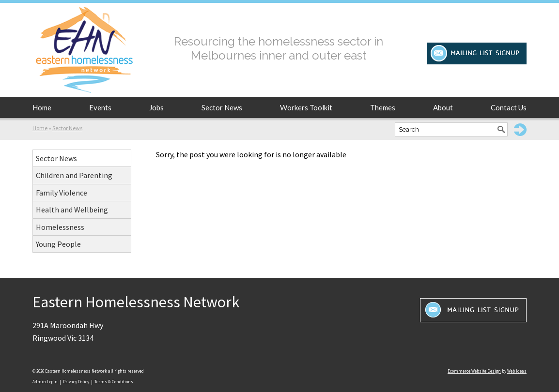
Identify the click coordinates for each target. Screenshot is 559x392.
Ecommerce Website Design (474, 371)
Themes (383, 107)
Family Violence (62, 193)
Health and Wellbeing (72, 210)
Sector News (222, 107)
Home (42, 107)
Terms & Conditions (114, 382)
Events (100, 107)
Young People (58, 244)
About (443, 107)
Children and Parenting (74, 175)
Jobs (156, 107)
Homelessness (60, 227)
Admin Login (45, 382)
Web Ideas (517, 371)
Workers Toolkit (306, 107)
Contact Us (509, 107)
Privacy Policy (76, 382)
